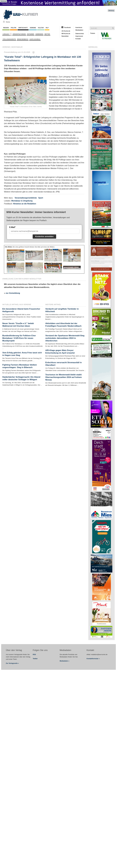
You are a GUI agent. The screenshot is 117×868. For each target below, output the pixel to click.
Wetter (47, 34)
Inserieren (79, 28)
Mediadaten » (64, 661)
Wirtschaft (23, 28)
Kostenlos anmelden (44, 236)
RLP (47, 28)
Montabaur (17, 47)
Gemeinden (39, 34)
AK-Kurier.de (66, 31)
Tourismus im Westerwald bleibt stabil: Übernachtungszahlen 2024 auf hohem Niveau (64, 377)
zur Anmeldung (13, 293)
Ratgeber (31, 34)
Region (6, 28)
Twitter (35, 659)
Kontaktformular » (93, 659)
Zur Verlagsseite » (12, 663)
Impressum (79, 36)
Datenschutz (80, 34)
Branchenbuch (23, 39)
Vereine (33, 28)
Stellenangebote (9, 39)
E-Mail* (12, 227)
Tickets (93, 33)
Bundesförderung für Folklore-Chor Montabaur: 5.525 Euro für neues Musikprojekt (19, 338)
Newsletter (65, 36)
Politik (14, 28)
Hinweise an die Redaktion (25, 204)
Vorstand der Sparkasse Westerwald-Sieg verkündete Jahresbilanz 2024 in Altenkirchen (65, 338)
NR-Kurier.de (66, 34)
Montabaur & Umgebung (22, 201)
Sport (41, 198)
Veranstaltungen (19, 34)
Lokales (7, 34)
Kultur (41, 28)
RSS (34, 654)
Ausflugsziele (35, 39)
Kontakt (78, 39)
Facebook (67, 28)
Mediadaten (79, 30)
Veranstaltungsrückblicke (26, 198)
